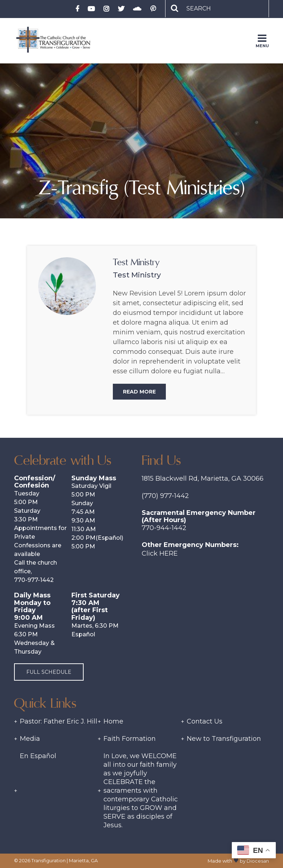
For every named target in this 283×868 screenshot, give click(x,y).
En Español (38, 756)
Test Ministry (136, 262)
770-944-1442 (164, 528)
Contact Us (205, 721)
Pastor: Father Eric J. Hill (59, 721)
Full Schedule (49, 672)
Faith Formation (130, 739)
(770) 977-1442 (165, 496)
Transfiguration (48, 860)
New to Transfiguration (224, 739)
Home (113, 721)
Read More (139, 392)
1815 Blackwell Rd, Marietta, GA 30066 (203, 478)
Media (30, 739)
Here (169, 553)
